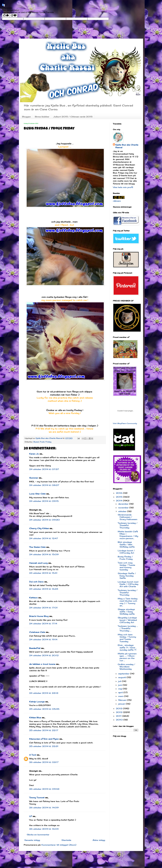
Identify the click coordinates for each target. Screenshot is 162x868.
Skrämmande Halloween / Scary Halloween (128, 517)
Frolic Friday (46, 442)
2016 (120, 493)
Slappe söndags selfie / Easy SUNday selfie (126, 612)
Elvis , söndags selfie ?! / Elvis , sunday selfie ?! (127, 647)
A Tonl (33, 755)
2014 (119, 501)
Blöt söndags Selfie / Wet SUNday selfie (126, 544)
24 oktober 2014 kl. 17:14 (43, 624)
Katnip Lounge (37, 702)
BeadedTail (35, 648)
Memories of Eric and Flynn (44, 739)
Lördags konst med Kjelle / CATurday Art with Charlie (128, 584)
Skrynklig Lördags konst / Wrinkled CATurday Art (127, 620)
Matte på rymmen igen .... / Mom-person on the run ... (127, 657)
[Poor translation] (14, 16)
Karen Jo (34, 454)
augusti (122, 677)
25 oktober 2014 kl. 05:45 (44, 709)
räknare (117, 201)
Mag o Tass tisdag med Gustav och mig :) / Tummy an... (128, 602)
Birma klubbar (42, 117)
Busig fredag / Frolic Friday (125, 558)
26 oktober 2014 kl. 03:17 (44, 762)
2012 (120, 712)
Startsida (66, 840)
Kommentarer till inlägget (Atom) (59, 845)
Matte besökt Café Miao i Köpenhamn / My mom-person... (128, 535)
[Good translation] (6, 16)
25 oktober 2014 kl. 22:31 (44, 746)
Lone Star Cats (37, 494)
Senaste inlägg (32, 840)
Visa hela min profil (123, 187)
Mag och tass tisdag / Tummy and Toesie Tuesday (127, 638)
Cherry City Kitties (39, 528)
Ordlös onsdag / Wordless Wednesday (126, 667)
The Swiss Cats (37, 547)
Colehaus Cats (37, 632)
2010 (120, 720)
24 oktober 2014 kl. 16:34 (44, 589)
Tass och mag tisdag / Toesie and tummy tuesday (126, 566)
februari (123, 700)
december (124, 504)
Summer (34, 478)
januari (122, 704)
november (124, 508)
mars (121, 696)
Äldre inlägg (99, 840)
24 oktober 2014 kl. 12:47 (44, 538)
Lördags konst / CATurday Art (126, 552)
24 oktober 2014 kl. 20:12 (44, 655)
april (121, 692)
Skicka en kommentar (38, 835)
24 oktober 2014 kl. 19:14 (43, 639)
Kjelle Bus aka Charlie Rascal (127, 146)
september (124, 674)
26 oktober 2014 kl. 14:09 (44, 808)
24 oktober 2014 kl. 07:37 (44, 469)
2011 (119, 716)
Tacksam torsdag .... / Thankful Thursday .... (128, 628)
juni (120, 685)
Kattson (33, 598)
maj (120, 689)
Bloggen (26, 117)
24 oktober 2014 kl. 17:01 (43, 608)
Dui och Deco (36, 582)
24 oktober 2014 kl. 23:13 (44, 693)
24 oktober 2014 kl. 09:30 (44, 520)
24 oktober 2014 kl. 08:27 (44, 485)
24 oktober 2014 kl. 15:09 (44, 554)
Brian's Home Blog (39, 616)
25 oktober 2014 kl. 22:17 (44, 730)
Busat (36, 442)
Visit (125, 423)
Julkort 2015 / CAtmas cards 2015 (73, 117)
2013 (120, 708)
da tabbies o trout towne (42, 664)
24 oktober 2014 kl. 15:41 (43, 573)
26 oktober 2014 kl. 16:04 (44, 829)
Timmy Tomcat (37, 798)
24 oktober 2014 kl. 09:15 (44, 501)
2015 (120, 497)
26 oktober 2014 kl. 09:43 (44, 789)
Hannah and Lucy (38, 563)
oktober (123, 511)
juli (120, 681)
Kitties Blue (35, 718)
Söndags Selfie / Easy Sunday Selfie (127, 576)
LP (31, 816)
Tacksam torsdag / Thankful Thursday (128, 525)
